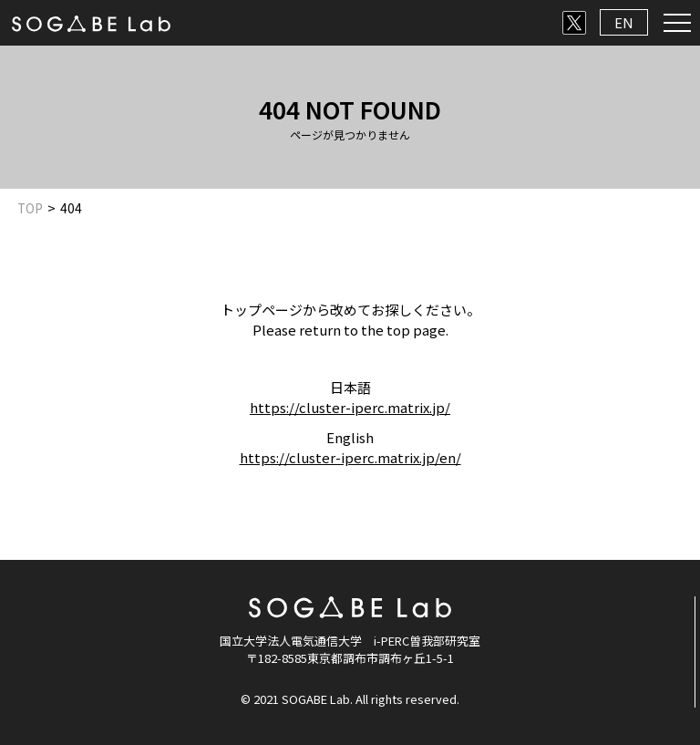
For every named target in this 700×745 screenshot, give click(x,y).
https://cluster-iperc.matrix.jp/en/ (350, 457)
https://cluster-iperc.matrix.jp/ (350, 407)
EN (624, 22)
